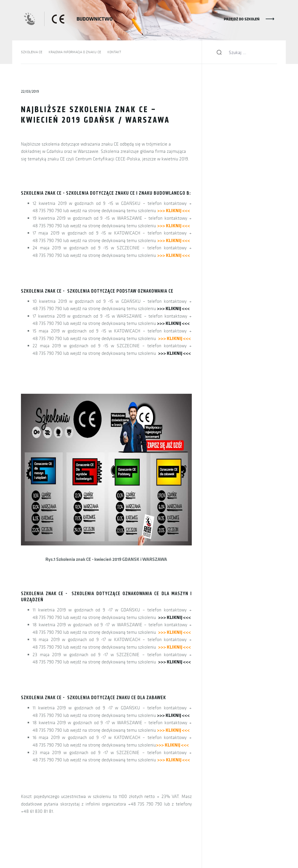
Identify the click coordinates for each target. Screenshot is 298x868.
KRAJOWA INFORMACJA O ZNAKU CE (75, 52)
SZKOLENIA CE (32, 52)
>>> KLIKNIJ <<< (173, 308)
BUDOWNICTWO (95, 19)
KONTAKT (114, 52)
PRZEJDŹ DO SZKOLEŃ (242, 19)
